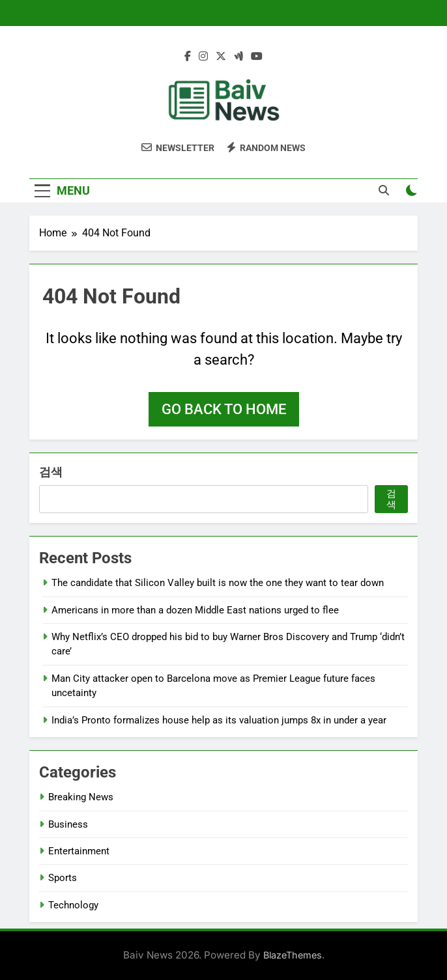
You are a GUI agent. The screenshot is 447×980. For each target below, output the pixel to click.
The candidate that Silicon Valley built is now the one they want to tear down (218, 583)
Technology (73, 905)
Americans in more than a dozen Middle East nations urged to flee (195, 610)
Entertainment (79, 851)
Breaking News (81, 797)
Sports (63, 878)
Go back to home (224, 409)
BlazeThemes (293, 955)
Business (68, 824)
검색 (51, 472)
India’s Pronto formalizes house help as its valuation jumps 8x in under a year (219, 720)
